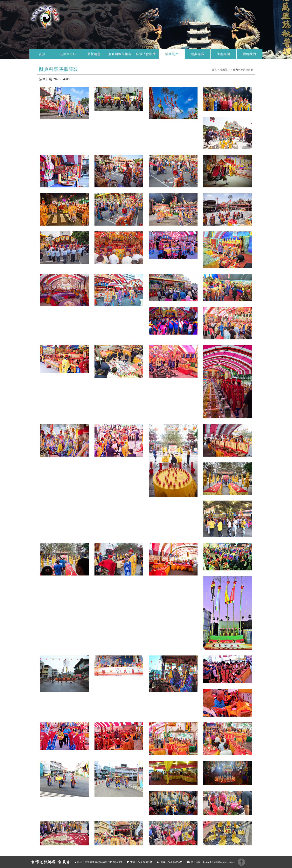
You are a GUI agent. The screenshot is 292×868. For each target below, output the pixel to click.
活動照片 (172, 54)
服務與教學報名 (120, 54)
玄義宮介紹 (68, 54)
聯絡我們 (249, 54)
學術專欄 (223, 54)
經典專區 (198, 54)
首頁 (42, 54)
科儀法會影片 (146, 54)
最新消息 (94, 54)
